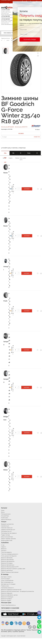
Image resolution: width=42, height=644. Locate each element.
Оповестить (37, 137)
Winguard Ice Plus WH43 (9, 189)
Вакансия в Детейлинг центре (9, 595)
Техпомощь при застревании (9, 533)
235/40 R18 (10, 189)
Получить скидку (30, 39)
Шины (3, 510)
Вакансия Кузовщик (7, 599)
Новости (4, 547)
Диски (3, 512)
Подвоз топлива (5, 535)
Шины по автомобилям (7, 581)
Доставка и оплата (6, 577)
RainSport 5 (9, 273)
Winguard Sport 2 (9, 236)
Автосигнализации (7, 7)
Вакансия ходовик (6, 600)
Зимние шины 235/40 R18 (21, 127)
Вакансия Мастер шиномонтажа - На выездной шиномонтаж (18, 591)
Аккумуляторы (5, 516)
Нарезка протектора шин (8, 530)
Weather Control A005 (9, 433)
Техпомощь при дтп (6, 531)
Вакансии (4, 549)
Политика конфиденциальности (10, 554)
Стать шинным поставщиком (9, 556)
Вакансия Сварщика (7, 593)
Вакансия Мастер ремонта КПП (10, 567)
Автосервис (5, 10)
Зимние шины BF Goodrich (8, 127)
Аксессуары (5, 3)
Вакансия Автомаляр (7, 558)
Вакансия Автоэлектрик (8, 565)
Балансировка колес (7, 540)
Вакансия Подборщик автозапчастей (11, 590)
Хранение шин (5, 526)
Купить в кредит (6, 579)
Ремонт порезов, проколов (8, 539)
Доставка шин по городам (8, 584)
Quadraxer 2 (9, 477)
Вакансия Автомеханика (8, 561)
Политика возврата (6, 552)
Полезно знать (5, 586)
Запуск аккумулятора (7, 537)
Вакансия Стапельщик (7, 597)
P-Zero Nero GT (9, 311)
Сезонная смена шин (7, 528)
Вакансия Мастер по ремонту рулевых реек (13, 569)
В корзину (27, 189)
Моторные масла (6, 514)
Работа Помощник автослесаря (10, 572)
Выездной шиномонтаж (7, 524)
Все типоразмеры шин (7, 582)
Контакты (4, 550)
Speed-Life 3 (9, 387)
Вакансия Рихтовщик (7, 563)
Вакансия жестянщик (7, 570)
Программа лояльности (8, 588)
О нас (3, 545)
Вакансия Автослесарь (7, 560)
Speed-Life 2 (9, 350)
